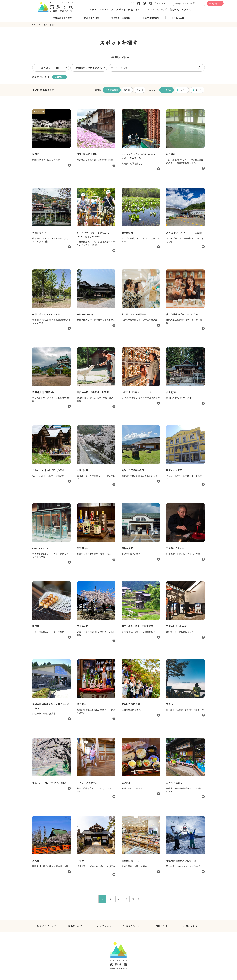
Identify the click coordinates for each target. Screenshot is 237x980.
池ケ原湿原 (128, 233)
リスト (182, 91)
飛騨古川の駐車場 (151, 18)
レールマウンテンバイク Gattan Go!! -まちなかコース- (95, 235)
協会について (75, 927)
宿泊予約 (174, 10)
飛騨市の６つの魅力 (62, 18)
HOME (36, 25)
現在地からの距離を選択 (89, 68)
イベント (140, 10)
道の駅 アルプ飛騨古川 (135, 315)
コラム (93, 10)
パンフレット (104, 927)
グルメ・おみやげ (157, 10)
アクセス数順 (112, 91)
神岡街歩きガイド (42, 233)
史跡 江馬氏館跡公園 (134, 471)
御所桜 (37, 155)
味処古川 (126, 783)
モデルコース (106, 10)
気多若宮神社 (173, 393)
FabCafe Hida (41, 549)
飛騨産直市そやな (131, 861)
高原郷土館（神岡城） (44, 393)
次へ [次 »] (136, 900)
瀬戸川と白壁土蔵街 (88, 155)
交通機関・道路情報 (121, 18)
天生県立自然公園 (132, 705)
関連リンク (162, 927)
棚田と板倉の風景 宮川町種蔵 (138, 627)
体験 (131, 10)
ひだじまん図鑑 (91, 18)
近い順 (127, 91)
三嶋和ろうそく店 (176, 549)
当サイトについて (47, 927)
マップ (197, 91)
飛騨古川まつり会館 (177, 627)
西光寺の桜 (83, 627)
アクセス (186, 10)
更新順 (140, 91)
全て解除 (59, 77)
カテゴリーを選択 (51, 68)
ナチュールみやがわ (88, 783)
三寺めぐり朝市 (175, 783)
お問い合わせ (190, 927)
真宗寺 (36, 861)
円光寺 (81, 861)
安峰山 (170, 705)
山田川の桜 (84, 471)
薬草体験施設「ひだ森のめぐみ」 (184, 315)
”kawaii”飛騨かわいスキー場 (182, 861)
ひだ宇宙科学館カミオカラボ (137, 393)
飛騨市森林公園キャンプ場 (47, 315)
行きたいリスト (158, 3)
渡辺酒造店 (83, 549)
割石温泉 (171, 155)
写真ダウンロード (133, 927)
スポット (121, 10)
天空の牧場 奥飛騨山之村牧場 (95, 393)
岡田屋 (36, 627)
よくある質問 (178, 18)
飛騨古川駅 (128, 549)
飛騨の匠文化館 (85, 315)
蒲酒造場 (82, 705)
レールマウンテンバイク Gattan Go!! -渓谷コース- (139, 157)
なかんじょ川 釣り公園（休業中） (51, 471)
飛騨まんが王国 (175, 471)
